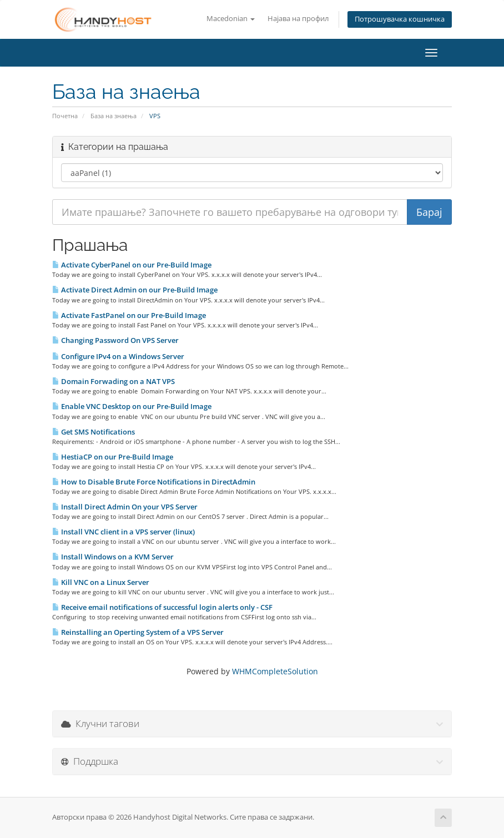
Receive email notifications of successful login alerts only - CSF (162, 607)
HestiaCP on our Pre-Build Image (113, 457)
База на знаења (114, 116)
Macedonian (231, 19)
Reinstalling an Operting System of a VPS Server (138, 632)
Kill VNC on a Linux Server (101, 582)
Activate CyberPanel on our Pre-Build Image (132, 265)
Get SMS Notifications (94, 432)
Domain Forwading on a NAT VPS (114, 381)
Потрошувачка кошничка (400, 19)
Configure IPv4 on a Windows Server (118, 356)
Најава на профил (298, 19)
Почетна (65, 116)
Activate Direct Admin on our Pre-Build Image (135, 290)
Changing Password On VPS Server (115, 340)
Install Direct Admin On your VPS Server (125, 507)
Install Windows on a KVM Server (113, 557)
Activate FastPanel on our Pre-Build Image (129, 315)
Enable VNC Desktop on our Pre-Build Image (132, 406)
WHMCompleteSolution (275, 671)
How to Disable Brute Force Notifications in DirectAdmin (154, 482)
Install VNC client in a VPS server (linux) (124, 532)
